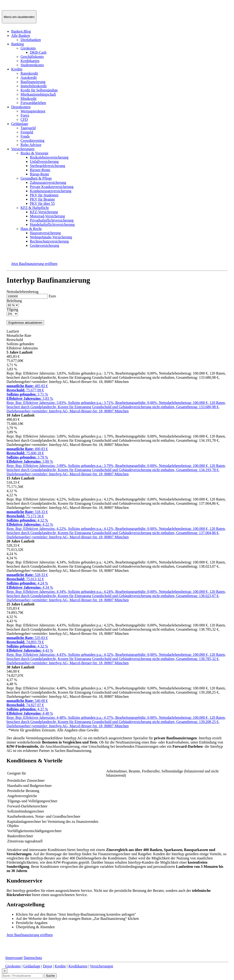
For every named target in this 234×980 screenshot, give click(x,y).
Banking (17, 44)
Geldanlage (20, 124)
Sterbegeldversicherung (47, 166)
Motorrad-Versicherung (47, 216)
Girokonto (28, 48)
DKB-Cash (38, 52)
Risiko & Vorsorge (34, 153)
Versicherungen (23, 149)
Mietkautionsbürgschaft (38, 94)
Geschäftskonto (32, 57)
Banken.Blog (21, 31)
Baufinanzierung (33, 82)
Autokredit (29, 78)
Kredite (17, 69)
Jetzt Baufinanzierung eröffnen (34, 264)
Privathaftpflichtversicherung (52, 220)
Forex (25, 115)
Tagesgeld (28, 128)
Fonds (25, 136)
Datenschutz (33, 958)
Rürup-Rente (40, 174)
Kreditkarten (30, 61)
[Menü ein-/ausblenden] (19, 17)
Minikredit (28, 99)
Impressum (14, 958)
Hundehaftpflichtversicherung (52, 224)
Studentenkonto (32, 65)
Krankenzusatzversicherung (51, 191)
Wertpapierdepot (33, 111)
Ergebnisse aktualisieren (25, 323)
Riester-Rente (40, 170)
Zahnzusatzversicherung (48, 182)
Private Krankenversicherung (52, 187)
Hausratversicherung (45, 233)
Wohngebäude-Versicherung (51, 237)
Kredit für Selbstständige (39, 90)
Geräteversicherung (44, 245)
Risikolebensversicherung (49, 157)
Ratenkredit (29, 73)
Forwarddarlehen (33, 103)
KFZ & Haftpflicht (35, 208)
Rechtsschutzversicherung (49, 241)
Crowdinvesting (32, 141)
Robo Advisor (31, 145)
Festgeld (27, 132)
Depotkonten (21, 107)
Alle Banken (21, 36)
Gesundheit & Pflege (36, 178)
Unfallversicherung (44, 162)
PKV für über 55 (42, 203)
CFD (24, 120)
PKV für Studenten (44, 195)
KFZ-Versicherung (44, 212)
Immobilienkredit (34, 86)
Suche (50, 976)
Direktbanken (31, 40)
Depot (47, 966)
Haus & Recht (31, 229)
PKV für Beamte (42, 199)
